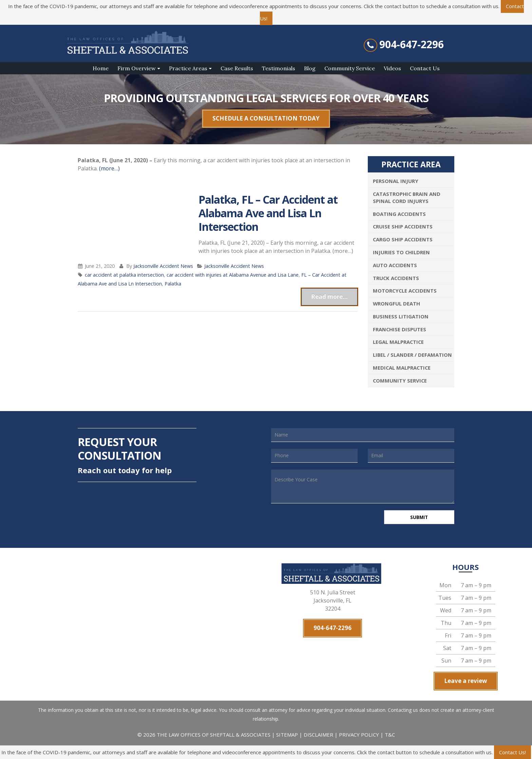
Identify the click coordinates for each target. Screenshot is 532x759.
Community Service (350, 68)
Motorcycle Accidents (405, 291)
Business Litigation (401, 316)
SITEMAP (288, 736)
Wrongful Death (396, 303)
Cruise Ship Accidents (403, 226)
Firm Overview (137, 68)
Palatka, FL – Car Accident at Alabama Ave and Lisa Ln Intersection (268, 213)
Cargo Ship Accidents (403, 239)
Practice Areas (188, 68)
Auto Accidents (395, 265)
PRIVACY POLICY (359, 736)
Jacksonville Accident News (163, 266)
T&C (390, 736)
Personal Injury (396, 181)
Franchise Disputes (400, 329)
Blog (310, 68)
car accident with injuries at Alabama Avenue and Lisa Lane (233, 275)
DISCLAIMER (318, 736)
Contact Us (425, 68)
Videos (392, 68)
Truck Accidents (396, 278)
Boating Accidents (399, 214)
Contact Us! (512, 752)
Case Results (237, 68)
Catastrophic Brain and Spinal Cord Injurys (407, 197)
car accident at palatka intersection (124, 275)
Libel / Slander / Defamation (412, 355)
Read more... (329, 297)
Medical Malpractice (402, 368)
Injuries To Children (401, 252)
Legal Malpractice (398, 342)
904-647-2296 (412, 44)
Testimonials (279, 68)
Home (101, 68)
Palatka (173, 284)
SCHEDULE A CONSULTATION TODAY (266, 118)
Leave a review (466, 682)
